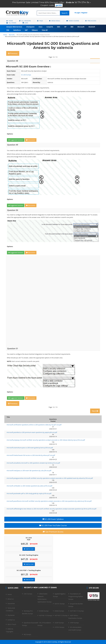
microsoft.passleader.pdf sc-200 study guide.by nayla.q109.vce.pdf (29, 493)
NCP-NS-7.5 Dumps (61, 615)
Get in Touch (12, 624)
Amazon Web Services (14, 27)
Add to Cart (29, 549)
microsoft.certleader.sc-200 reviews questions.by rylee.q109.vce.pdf (29, 486)
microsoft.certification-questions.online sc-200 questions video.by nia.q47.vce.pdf (34, 425)
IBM (72, 27)
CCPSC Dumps (59, 627)
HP (65, 27)
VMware (35, 30)
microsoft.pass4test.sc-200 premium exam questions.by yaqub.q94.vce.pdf (32, 432)
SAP (26, 30)
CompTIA (50, 27)
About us (11, 599)
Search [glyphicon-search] (65, 13)
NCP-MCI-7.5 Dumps (77, 611)
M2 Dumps (27, 634)
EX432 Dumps (59, 611)
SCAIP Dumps (59, 623)
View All (45, 30)
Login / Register (81, 13)
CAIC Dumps (28, 594)
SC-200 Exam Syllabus (53, 519)
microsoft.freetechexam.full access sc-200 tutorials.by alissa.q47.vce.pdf (31, 455)
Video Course (73, 21)
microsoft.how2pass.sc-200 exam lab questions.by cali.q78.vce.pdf (29, 471)
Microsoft (81, 27)
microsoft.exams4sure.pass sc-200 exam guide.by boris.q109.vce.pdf (30, 448)
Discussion (31, 140)
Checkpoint (30, 27)
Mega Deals (55, 21)
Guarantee (11, 603)
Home (10, 21)
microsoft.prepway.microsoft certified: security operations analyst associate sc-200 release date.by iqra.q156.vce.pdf (46, 440)
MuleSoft (92, 27)
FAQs (40, 21)
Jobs (25, 23)
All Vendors (25, 21)
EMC (59, 27)
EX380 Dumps (44, 611)
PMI (8, 30)
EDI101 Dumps (60, 604)
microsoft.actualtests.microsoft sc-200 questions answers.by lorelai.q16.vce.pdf (33, 463)
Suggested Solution (16, 140)
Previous (13, 53)
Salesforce (17, 30)
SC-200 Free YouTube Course (53, 525)
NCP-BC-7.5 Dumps (46, 615)
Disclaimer (11, 615)
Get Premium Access (53, 532)
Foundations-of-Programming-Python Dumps (76, 596)
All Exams (11, 23)
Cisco (40, 27)
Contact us (11, 620)
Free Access (91, 21)
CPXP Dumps (74, 623)
